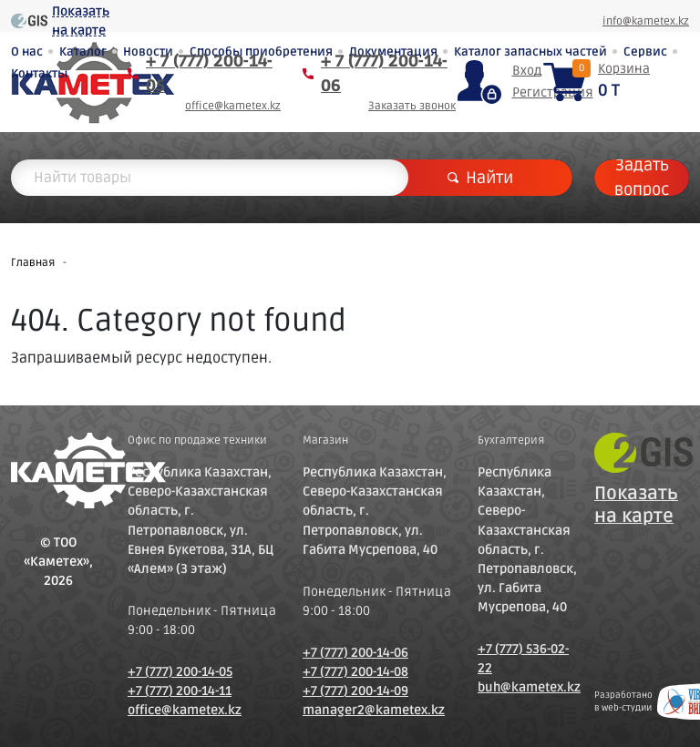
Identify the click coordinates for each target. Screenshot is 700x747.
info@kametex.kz (646, 21)
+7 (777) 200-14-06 (355, 653)
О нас (27, 52)
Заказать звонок (412, 106)
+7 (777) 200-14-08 (355, 672)
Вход (527, 71)
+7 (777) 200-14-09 (355, 691)
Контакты (39, 74)
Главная (33, 263)
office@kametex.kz (233, 106)
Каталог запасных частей (530, 52)
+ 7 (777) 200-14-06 (384, 73)
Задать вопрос (642, 178)
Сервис (645, 52)
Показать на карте (81, 21)
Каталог (83, 52)
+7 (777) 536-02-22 (523, 659)
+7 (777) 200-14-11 (180, 691)
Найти (480, 178)
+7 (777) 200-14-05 (180, 672)
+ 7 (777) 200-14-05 (209, 73)
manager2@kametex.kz (374, 710)
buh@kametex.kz (525, 687)
